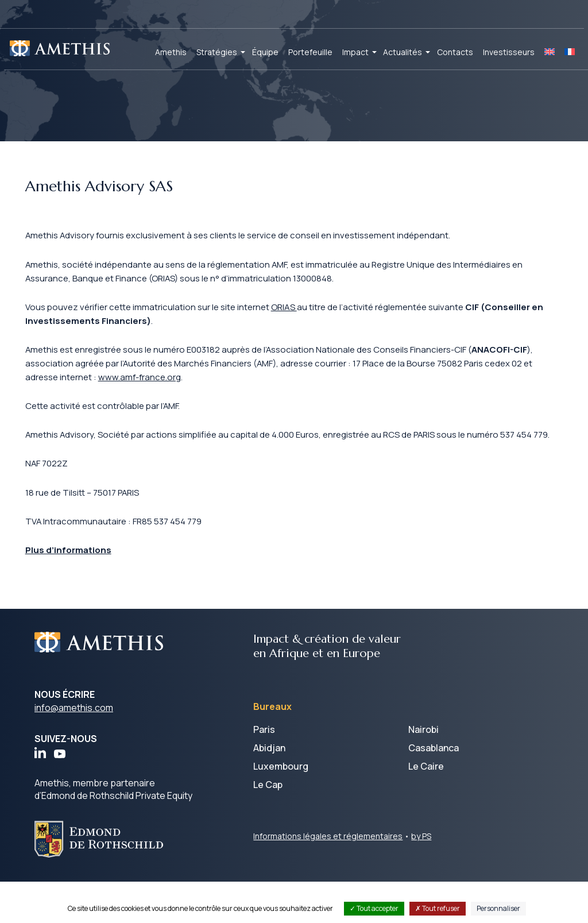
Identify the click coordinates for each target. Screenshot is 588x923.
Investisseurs (509, 52)
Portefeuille (310, 52)
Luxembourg (281, 808)
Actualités (403, 52)
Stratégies (217, 52)
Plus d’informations (79, 590)
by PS (421, 877)
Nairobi (423, 771)
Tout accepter (374, 908)
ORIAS (306, 316)
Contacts (455, 52)
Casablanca (434, 789)
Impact (355, 52)
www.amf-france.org (207, 391)
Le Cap (268, 826)
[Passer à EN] (550, 52)
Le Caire (426, 808)
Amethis (171, 52)
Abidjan (269, 789)
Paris (264, 771)
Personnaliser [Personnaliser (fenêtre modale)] (498, 908)
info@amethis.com (74, 749)
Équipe (265, 52)
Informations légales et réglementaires (328, 877)
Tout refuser (438, 908)
